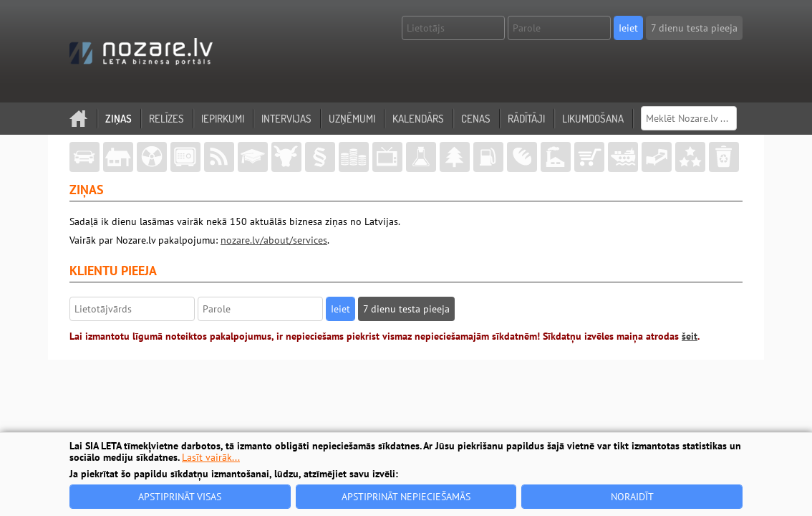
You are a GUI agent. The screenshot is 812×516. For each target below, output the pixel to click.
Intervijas (286, 119)
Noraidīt (632, 497)
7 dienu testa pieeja (694, 28)
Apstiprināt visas (180, 497)
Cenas (476, 119)
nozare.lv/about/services (274, 240)
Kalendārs (418, 119)
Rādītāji (526, 119)
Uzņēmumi (352, 119)
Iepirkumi (223, 119)
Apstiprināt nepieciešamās (406, 497)
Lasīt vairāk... (211, 457)
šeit (690, 336)
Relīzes (166, 119)
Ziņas (119, 119)
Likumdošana (593, 119)
